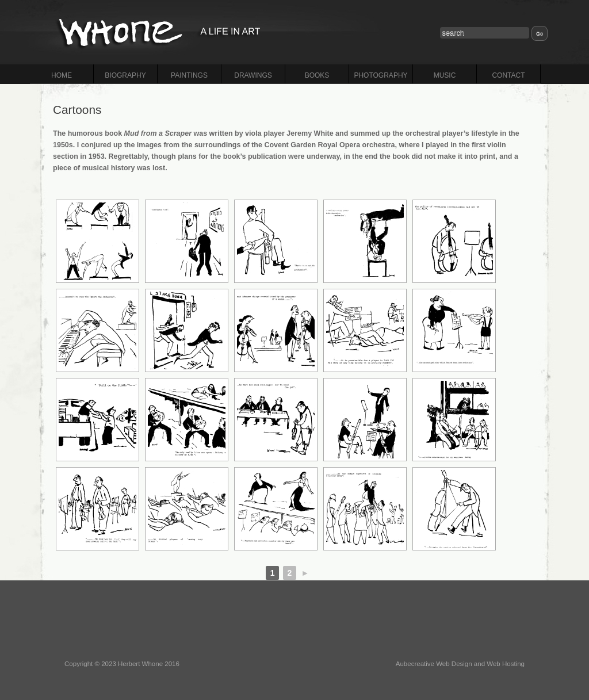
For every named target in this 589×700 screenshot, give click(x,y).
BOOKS (317, 75)
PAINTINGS (189, 75)
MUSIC (445, 75)
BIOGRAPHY (125, 75)
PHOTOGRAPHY (380, 75)
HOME (62, 75)
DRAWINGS (253, 75)
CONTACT (508, 75)
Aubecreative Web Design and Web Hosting (460, 664)
